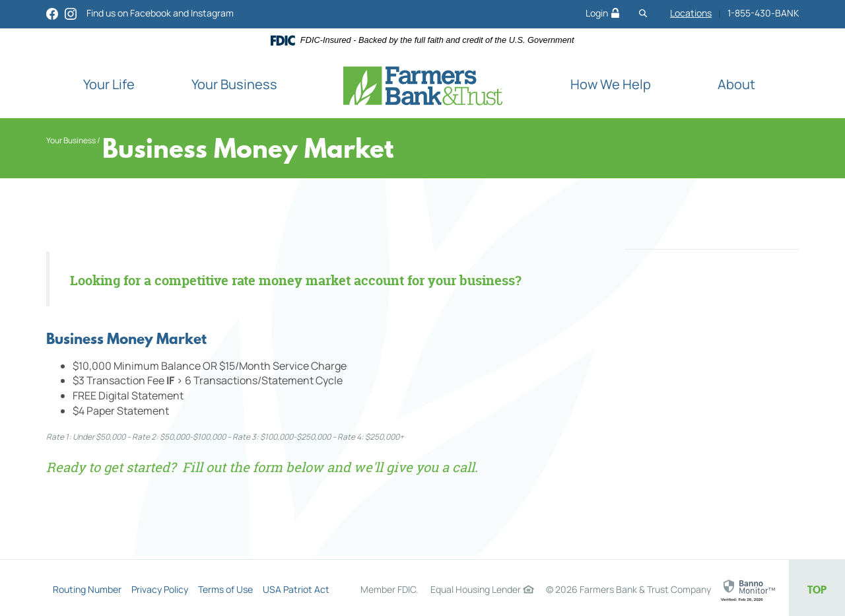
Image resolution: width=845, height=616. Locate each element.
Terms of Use (225, 589)
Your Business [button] (234, 84)
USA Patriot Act (296, 589)
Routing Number (87, 589)
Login (602, 13)
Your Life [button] (109, 84)
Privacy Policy (160, 589)
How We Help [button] (611, 84)
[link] (750, 590)
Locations (691, 13)
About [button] (736, 84)
